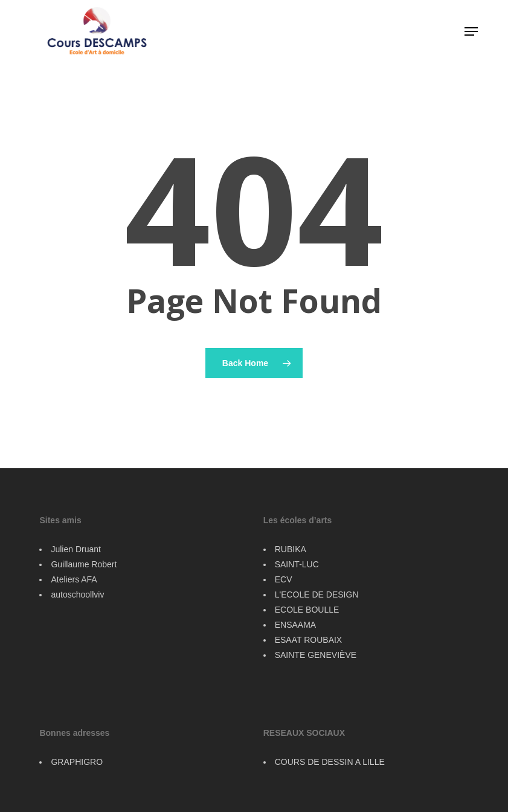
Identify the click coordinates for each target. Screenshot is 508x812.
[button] (471, 31)
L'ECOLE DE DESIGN (317, 594)
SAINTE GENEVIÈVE (316, 655)
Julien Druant (76, 549)
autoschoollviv (77, 594)
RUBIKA (291, 549)
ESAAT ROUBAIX (309, 640)
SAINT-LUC (297, 564)
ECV (284, 579)
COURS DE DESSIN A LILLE (330, 762)
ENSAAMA (295, 625)
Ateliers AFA (74, 579)
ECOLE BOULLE (307, 610)
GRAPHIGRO (77, 762)
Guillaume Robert (84, 564)
